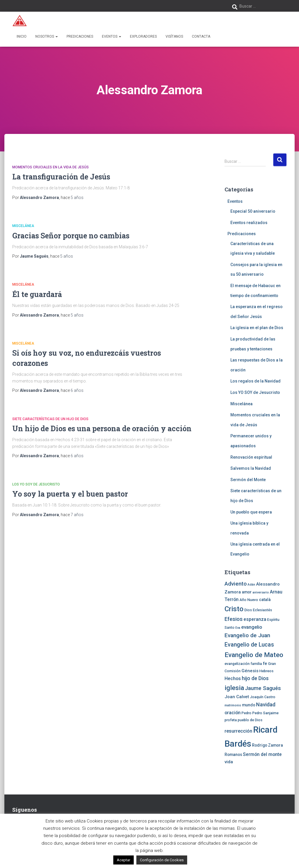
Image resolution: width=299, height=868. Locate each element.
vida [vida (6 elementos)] (229, 762)
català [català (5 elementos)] (265, 600)
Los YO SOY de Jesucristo (36, 484)
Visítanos (174, 36)
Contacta (201, 36)
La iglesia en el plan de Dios (257, 328)
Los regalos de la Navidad (255, 381)
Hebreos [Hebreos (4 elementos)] (266, 671)
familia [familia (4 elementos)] (256, 664)
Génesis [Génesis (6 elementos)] (250, 671)
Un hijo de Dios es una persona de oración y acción (102, 428)
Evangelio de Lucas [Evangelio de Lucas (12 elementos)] (249, 645)
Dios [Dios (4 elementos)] (248, 610)
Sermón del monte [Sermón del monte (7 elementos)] (262, 754)
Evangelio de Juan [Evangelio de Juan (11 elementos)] (247, 635)
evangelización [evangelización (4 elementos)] (237, 664)
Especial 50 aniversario (253, 211)
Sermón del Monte (248, 480)
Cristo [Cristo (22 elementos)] (234, 609)
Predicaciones (80, 36)
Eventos (112, 36)
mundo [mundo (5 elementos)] (249, 705)
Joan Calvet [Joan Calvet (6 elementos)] (237, 697)
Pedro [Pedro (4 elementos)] (246, 713)
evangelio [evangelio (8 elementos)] (252, 627)
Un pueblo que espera (251, 512)
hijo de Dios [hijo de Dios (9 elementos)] (255, 678)
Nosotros (47, 36)
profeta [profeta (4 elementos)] (231, 720)
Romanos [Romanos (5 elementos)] (233, 755)
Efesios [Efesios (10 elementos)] (234, 619)
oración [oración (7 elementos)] (233, 713)
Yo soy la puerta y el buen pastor (70, 494)
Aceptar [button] (124, 860)
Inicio (22, 36)
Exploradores (143, 36)
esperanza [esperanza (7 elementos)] (255, 619)
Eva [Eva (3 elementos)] (238, 628)
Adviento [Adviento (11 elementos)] (236, 584)
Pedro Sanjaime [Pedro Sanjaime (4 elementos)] (265, 713)
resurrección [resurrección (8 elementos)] (238, 731)
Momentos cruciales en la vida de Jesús (51, 167)
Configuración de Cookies (162, 860)
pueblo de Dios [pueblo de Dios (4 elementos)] (250, 720)
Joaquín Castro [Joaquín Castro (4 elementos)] (263, 697)
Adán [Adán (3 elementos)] (251, 585)
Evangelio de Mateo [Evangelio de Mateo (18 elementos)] (254, 655)
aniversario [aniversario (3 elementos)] (261, 592)
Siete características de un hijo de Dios (50, 419)
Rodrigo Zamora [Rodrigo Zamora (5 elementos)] (267, 745)
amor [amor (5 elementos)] (247, 592)
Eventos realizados (249, 223)
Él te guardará (37, 294)
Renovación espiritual (251, 457)
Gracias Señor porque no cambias (71, 236)
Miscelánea (23, 226)
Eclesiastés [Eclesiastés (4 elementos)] (263, 610)
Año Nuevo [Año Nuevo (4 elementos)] (249, 600)
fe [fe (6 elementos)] (265, 663)
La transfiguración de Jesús (61, 177)
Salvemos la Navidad (251, 468)
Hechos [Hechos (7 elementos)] (233, 678)
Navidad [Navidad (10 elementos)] (266, 704)
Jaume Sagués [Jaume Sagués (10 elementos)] (263, 688)
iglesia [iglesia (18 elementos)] (234, 688)
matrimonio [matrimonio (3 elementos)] (233, 705)
